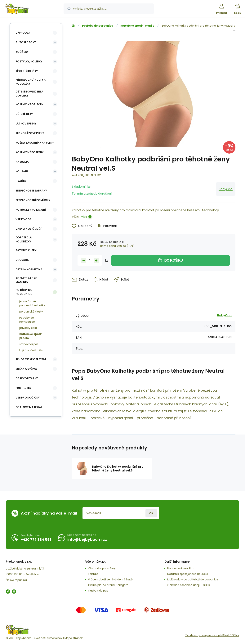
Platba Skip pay (98, 591)
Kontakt (93, 574)
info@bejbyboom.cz (87, 539)
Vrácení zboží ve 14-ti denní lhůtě (110, 579)
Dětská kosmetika (29, 269)
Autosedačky (26, 42)
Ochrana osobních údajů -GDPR (189, 585)
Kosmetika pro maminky (27, 280)
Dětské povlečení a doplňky (29, 94)
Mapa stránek (74, 638)
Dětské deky (24, 114)
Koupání (22, 171)
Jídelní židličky (27, 71)
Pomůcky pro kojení (31, 210)
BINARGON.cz (231, 635)
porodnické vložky (31, 312)
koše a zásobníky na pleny (35, 143)
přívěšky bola (28, 328)
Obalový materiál (29, 407)
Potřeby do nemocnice (27, 320)
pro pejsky (23, 388)
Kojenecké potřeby (29, 152)
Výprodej (23, 33)
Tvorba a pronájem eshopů (203, 635)
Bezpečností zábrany (31, 191)
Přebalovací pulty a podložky (31, 82)
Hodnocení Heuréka (180, 568)
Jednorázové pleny (30, 133)
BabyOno (226, 189)
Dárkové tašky (27, 378)
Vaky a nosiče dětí (29, 229)
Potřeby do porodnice (98, 26)
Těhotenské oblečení (31, 359)
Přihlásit (151, 513)
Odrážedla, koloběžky (24, 239)
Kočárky (22, 52)
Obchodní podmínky (102, 568)
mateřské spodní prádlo (137, 26)
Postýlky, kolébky (29, 61)
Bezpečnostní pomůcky (33, 200)
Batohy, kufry (26, 250)
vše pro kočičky (28, 398)
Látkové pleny (26, 124)
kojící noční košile (31, 350)
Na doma (22, 162)
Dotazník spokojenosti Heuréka (188, 574)
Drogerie (22, 260)
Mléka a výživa (26, 369)
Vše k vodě (23, 219)
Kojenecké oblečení (30, 104)
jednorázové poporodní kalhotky (32, 303)
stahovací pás (29, 344)
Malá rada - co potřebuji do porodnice (193, 579)
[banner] (31, 9)
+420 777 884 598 (36, 540)
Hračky (21, 181)
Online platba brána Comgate (108, 585)
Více (84, 217)
